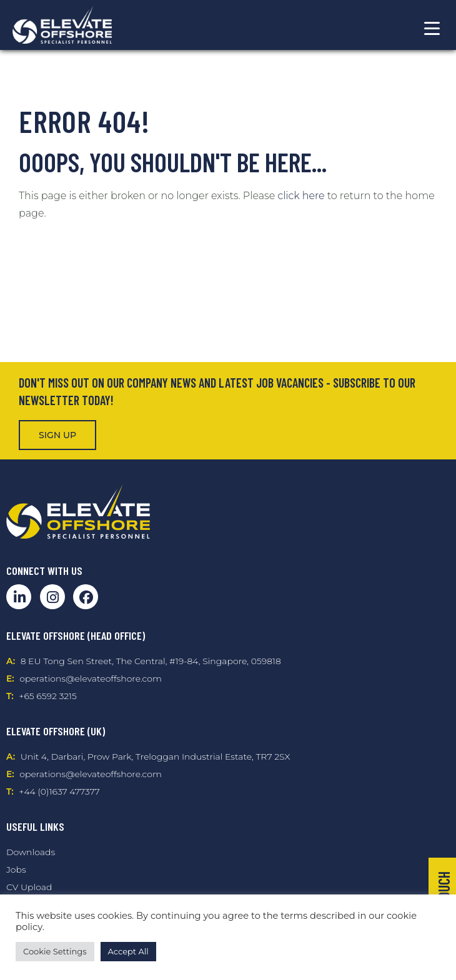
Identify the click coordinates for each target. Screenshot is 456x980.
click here (301, 196)
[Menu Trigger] (432, 28)
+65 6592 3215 (47, 696)
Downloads (31, 852)
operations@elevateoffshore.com (90, 679)
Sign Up (57, 435)
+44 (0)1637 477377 (59, 791)
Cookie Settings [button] (55, 951)
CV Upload (29, 887)
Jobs (16, 870)
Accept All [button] (128, 951)
